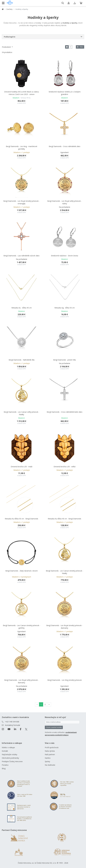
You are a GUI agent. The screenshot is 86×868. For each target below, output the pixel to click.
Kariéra (48, 758)
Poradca (5, 765)
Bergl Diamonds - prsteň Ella (64, 360)
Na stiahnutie (50, 765)
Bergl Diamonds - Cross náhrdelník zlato (65, 146)
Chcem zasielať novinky (54, 727)
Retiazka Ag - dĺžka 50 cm (65, 308)
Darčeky (10, 9)
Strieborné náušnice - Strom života (64, 256)
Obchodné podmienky (10, 758)
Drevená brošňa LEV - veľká (64, 467)
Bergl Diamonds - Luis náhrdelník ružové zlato (21, 256)
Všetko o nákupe (8, 747)
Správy (47, 761)
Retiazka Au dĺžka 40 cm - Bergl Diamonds (64, 519)
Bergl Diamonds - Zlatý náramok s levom (22, 571)
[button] (43, 37)
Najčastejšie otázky (9, 754)
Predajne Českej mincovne (12, 761)
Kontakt (5, 751)
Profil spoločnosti (52, 747)
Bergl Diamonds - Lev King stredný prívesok (65, 680)
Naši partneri (50, 754)
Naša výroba (50, 751)
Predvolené (7, 47)
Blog (4, 768)
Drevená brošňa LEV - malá (21, 467)
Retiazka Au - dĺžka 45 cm (22, 308)
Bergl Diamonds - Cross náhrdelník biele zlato (65, 412)
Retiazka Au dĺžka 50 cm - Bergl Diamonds (21, 519)
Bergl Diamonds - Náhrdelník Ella (22, 360)
